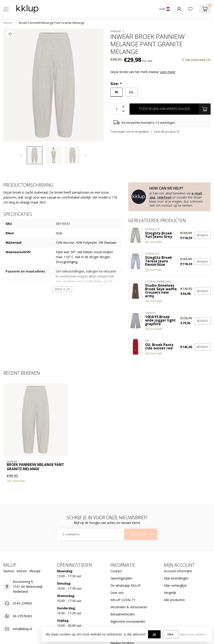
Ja (154, 634)
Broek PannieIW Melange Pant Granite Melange (52, 23)
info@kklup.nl (22, 629)
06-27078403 (22, 616)
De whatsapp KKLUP (126, 585)
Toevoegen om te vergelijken (130, 132)
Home (8, 23)
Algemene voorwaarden (128, 621)
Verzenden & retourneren (129, 607)
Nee (170, 634)
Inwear (116, 31)
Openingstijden (121, 578)
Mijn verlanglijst (175, 585)
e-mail (197, 193)
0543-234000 (22, 603)
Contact (116, 571)
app (152, 197)
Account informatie (178, 571)
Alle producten (174, 600)
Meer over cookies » (194, 634)
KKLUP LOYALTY (123, 600)
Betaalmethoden (123, 614)
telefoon (164, 197)
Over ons (117, 593)
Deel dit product (167, 132)
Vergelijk (170, 593)
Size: (116, 84)
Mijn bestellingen (176, 578)
